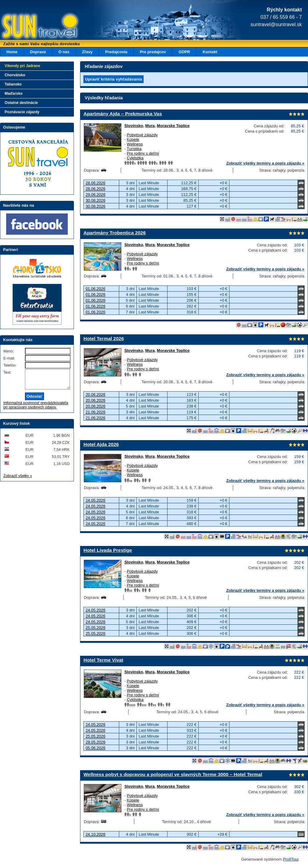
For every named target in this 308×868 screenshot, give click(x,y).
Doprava (38, 52)
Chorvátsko (15, 75)
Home (12, 52)
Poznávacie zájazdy (22, 112)
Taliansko (13, 84)
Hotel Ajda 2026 (101, 444)
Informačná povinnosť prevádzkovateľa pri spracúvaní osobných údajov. (36, 409)
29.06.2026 (95, 195)
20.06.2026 (95, 394)
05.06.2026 (95, 748)
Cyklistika (135, 158)
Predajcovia (116, 52)
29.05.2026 (95, 742)
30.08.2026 (95, 200)
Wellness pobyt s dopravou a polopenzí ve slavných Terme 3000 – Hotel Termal (173, 774)
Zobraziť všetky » (18, 480)
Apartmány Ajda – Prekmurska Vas (123, 114)
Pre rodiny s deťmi (143, 153)
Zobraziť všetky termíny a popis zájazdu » (265, 163)
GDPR (184, 52)
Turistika (134, 149)
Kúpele (133, 139)
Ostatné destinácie (21, 103)
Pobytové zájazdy (142, 135)
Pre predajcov (153, 52)
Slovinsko (134, 126)
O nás (64, 52)
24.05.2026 (95, 500)
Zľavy (87, 52)
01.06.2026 (95, 289)
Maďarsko (14, 94)
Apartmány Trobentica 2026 (115, 233)
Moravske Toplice (173, 126)
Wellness (135, 144)
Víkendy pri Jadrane (22, 66)
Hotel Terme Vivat (103, 660)
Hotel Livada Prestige (108, 550)
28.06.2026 (95, 183)
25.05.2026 (95, 628)
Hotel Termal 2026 (104, 338)
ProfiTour (291, 859)
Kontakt (210, 52)
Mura (150, 126)
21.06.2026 (95, 412)
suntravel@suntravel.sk (276, 24)
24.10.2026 (95, 834)
